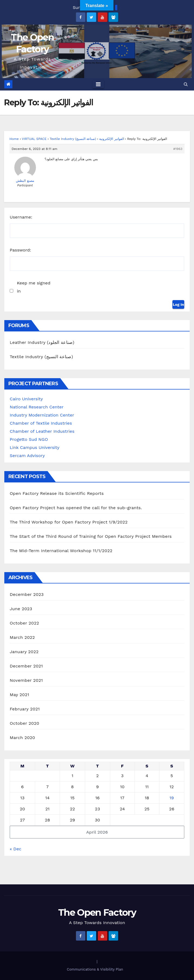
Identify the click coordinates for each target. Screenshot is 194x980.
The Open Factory (97, 912)
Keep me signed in (34, 287)
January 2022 (24, 652)
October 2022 (24, 623)
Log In (178, 304)
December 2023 (27, 594)
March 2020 (22, 738)
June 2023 (21, 609)
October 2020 (24, 723)
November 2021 (26, 680)
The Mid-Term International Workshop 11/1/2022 (61, 551)
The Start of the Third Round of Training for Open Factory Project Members (91, 536)
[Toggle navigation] (98, 84)
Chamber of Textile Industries (41, 423)
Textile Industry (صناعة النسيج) (73, 139)
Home (14, 139)
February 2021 (25, 709)
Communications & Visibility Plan (95, 969)
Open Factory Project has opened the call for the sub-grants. (76, 508)
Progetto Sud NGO (29, 439)
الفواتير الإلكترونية (111, 139)
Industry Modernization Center (42, 415)
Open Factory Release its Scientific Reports (57, 493)
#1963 (178, 149)
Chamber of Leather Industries (42, 431)
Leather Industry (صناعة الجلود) (42, 342)
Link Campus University (35, 447)
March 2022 (22, 637)
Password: (20, 250)
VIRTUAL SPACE (34, 139)
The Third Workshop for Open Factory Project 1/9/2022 (69, 522)
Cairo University (26, 399)
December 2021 (26, 666)
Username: (21, 217)
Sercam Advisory (27, 456)
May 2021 (19, 695)
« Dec (16, 849)
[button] (186, 84)
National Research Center (37, 407)
